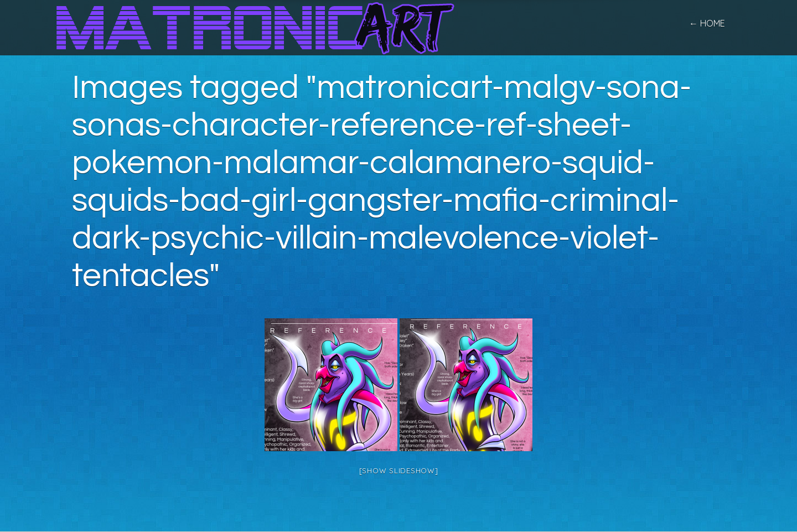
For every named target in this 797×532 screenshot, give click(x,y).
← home (707, 23)
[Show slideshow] (399, 471)
